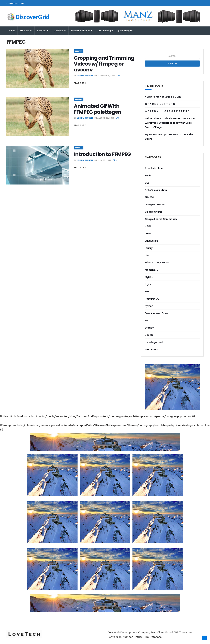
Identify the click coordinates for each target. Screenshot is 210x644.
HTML (148, 226)
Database (60, 31)
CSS (147, 183)
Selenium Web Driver (157, 313)
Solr (147, 320)
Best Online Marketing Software (105, 549)
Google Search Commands (161, 219)
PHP (147, 292)
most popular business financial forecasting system (144, 366)
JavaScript (151, 241)
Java (148, 234)
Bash (148, 176)
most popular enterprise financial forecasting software (105, 502)
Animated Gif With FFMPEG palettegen (98, 109)
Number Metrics (133, 637)
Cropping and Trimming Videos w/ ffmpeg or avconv (104, 64)
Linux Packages (105, 31)
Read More (80, 83)
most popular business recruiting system (158, 454)
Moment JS (151, 270)
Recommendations (82, 31)
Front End (26, 31)
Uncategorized (154, 342)
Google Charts (154, 212)
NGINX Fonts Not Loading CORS (163, 97)
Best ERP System (1, 596)
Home (12, 31)
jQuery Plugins (125, 31)
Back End (43, 31)
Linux (148, 255)
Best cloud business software (158, 502)
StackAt (150, 328)
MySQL (149, 277)
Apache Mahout (154, 168)
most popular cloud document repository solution (52, 454)
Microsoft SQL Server (157, 263)
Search (172, 63)
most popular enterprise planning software (52, 549)
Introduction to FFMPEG (102, 154)
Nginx (148, 284)
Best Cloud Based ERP (165, 632)
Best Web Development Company (129, 632)
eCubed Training (158, 549)
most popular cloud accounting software (52, 502)
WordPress (151, 349)
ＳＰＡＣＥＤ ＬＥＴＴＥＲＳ (160, 104)
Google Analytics (155, 205)
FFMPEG (79, 51)
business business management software (105, 454)
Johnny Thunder (85, 76)
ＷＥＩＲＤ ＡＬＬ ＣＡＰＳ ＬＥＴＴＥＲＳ (167, 111)
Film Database (153, 637)
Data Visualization (156, 190)
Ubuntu (149, 335)
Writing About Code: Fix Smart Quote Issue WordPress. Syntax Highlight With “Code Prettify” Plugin (170, 123)
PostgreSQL (152, 299)
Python (149, 306)
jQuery (149, 248)
